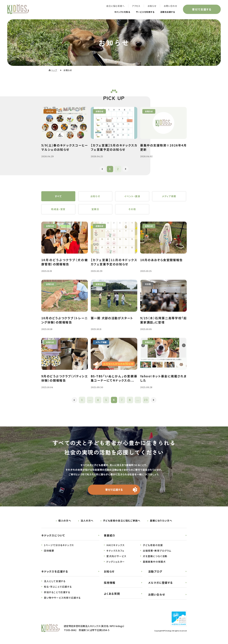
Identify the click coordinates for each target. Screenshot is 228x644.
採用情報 (110, 583)
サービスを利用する (142, 12)
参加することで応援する (57, 592)
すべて (58, 196)
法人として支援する (55, 581)
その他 (132, 209)
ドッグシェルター (116, 562)
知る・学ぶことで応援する (58, 587)
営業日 (95, 209)
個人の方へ (65, 521)
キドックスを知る (116, 12)
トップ (54, 70)
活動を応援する (167, 12)
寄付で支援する (202, 9)
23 (146, 400)
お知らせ (152, 6)
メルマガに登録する (161, 583)
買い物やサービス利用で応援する (62, 598)
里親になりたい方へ (161, 521)
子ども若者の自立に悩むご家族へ (122, 521)
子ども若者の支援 (153, 545)
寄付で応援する (114, 490)
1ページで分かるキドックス (59, 545)
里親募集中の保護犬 (154, 562)
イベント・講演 (132, 196)
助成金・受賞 (58, 209)
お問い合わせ (170, 6)
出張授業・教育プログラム (157, 551)
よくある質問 (112, 594)
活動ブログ (155, 571)
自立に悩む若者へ (115, 6)
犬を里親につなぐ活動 (155, 556)
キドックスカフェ (115, 551)
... (90, 400)
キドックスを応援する (55, 571)
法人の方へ (87, 521)
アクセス (136, 6)
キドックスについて (53, 535)
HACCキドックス (115, 545)
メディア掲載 (169, 196)
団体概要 (49, 551)
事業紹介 (110, 535)
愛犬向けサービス (116, 556)
